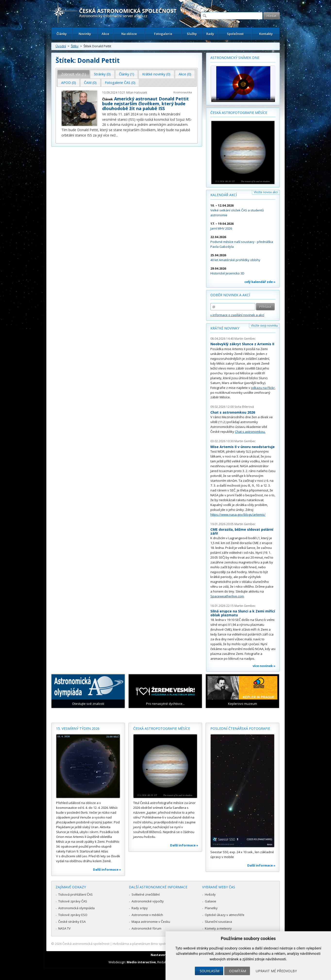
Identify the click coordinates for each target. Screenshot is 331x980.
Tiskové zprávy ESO (73, 915)
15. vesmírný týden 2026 (78, 728)
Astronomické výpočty (148, 901)
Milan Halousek (137, 92)
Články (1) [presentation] (127, 74)
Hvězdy (210, 894)
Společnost (235, 34)
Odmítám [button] (238, 971)
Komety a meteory (218, 928)
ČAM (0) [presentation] (90, 83)
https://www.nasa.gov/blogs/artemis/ (238, 514)
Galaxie (211, 901)
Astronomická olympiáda (76, 908)
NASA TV (64, 928)
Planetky (211, 908)
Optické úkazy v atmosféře (225, 915)
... (117, 135)
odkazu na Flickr (263, 388)
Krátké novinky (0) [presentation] (156, 74)
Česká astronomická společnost (86, 944)
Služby (192, 34)
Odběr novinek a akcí (230, 295)
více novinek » (264, 666)
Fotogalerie (163, 34)
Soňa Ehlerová (244, 407)
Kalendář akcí (224, 195)
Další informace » (107, 869)
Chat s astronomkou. (250, 432)
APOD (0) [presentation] (69, 83)
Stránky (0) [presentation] (102, 74)
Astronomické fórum (146, 928)
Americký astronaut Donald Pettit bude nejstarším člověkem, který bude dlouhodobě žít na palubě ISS (145, 104)
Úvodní (61, 46)
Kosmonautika (183, 92)
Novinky (85, 34)
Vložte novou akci (266, 192)
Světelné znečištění (146, 894)
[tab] (74, 74)
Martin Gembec (245, 339)
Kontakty (266, 34)
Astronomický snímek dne (235, 58)
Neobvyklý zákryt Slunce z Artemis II (242, 344)
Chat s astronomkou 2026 (233, 412)
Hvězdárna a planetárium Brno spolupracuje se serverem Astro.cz (161, 944)
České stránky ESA (72, 922)
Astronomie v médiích (147, 915)
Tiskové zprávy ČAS (73, 901)
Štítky (75, 46)
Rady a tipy (140, 908)
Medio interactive (141, 962)
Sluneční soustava (218, 922)
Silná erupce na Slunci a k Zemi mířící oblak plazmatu (243, 613)
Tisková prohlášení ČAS (75, 894)
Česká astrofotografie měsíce (239, 113)
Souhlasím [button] (210, 971)
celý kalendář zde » (260, 282)
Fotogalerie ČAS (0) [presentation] (120, 83)
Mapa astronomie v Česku (151, 922)
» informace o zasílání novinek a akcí (237, 315)
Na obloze (129, 34)
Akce (105, 34)
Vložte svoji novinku (264, 325)
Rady (210, 34)
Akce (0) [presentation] (185, 74)
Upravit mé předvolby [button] (276, 971)
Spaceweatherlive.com (227, 596)
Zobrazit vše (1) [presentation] (74, 74)
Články (62, 34)
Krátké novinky (225, 328)
